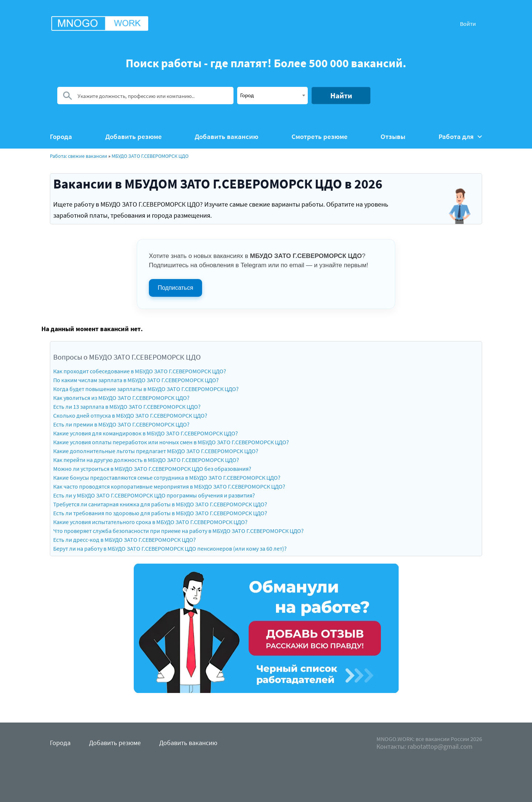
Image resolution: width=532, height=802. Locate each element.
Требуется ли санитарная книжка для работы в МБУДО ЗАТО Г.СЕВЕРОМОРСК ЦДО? (160, 504)
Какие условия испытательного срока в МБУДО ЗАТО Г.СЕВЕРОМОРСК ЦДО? (150, 522)
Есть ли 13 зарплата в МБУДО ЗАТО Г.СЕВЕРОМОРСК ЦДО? (127, 407)
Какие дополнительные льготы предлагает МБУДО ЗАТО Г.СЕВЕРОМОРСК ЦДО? (156, 451)
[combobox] (272, 96)
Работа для (460, 137)
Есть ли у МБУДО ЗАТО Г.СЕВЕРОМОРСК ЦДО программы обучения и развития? (154, 495)
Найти (341, 96)
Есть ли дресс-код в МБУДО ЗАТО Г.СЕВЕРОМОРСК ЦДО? (125, 540)
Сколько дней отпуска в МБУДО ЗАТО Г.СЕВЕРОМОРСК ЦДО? (130, 415)
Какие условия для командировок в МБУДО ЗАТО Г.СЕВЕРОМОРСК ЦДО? (146, 433)
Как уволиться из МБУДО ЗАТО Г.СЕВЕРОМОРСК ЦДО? (121, 398)
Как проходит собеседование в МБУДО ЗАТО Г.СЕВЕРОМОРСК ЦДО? (140, 371)
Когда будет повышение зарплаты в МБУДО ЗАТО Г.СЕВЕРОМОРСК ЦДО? (146, 389)
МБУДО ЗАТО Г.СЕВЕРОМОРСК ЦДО (150, 156)
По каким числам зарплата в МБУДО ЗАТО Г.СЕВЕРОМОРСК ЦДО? (136, 380)
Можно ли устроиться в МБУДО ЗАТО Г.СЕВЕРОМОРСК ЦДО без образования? (152, 469)
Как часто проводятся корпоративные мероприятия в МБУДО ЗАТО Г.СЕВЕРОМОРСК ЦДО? (169, 486)
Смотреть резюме (320, 137)
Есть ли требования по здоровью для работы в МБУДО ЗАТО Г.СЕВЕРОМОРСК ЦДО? (160, 513)
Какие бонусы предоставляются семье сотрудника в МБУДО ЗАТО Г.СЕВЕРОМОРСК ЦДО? (167, 478)
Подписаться (175, 288)
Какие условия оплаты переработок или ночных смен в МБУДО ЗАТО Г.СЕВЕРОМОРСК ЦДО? (171, 442)
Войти (468, 24)
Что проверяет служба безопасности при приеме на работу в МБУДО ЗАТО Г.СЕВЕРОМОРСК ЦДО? (178, 531)
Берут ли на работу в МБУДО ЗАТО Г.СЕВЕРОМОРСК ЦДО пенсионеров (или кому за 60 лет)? (170, 548)
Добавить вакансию (226, 137)
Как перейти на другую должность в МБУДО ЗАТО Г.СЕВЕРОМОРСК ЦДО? (146, 460)
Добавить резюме (134, 137)
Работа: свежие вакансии (79, 156)
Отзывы (393, 137)
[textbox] (272, 95)
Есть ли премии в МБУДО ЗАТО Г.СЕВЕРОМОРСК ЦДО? (121, 424)
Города (61, 137)
